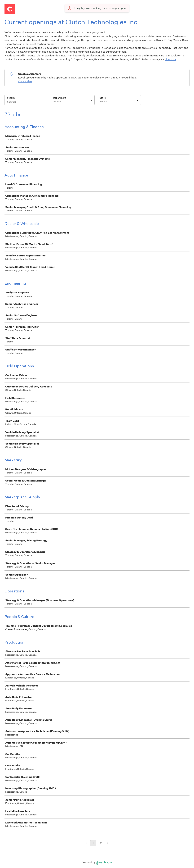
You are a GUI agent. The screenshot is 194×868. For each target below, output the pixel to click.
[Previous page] (87, 843)
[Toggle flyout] (91, 100)
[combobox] (54, 102)
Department (60, 98)
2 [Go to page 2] (101, 843)
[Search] (26, 102)
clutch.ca (170, 59)
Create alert (25, 81)
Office (103, 98)
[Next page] (107, 843)
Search (11, 98)
